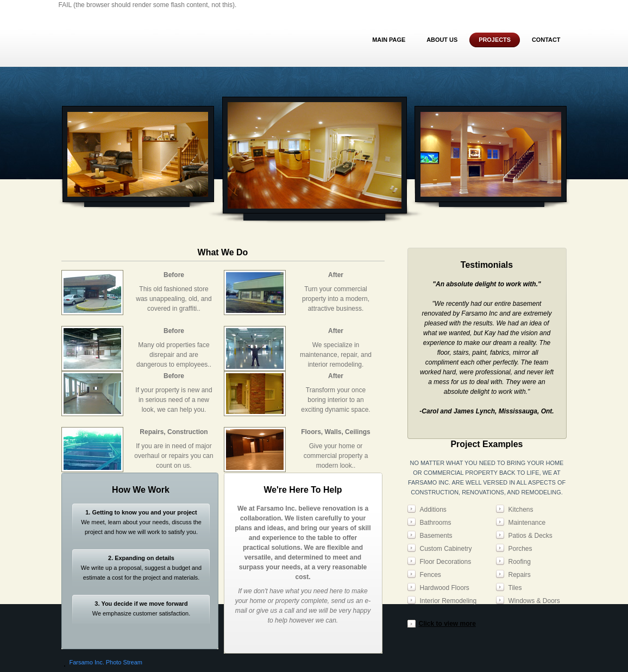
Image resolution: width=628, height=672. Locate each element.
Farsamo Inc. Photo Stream (106, 662)
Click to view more (447, 624)
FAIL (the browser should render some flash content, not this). (148, 5)
